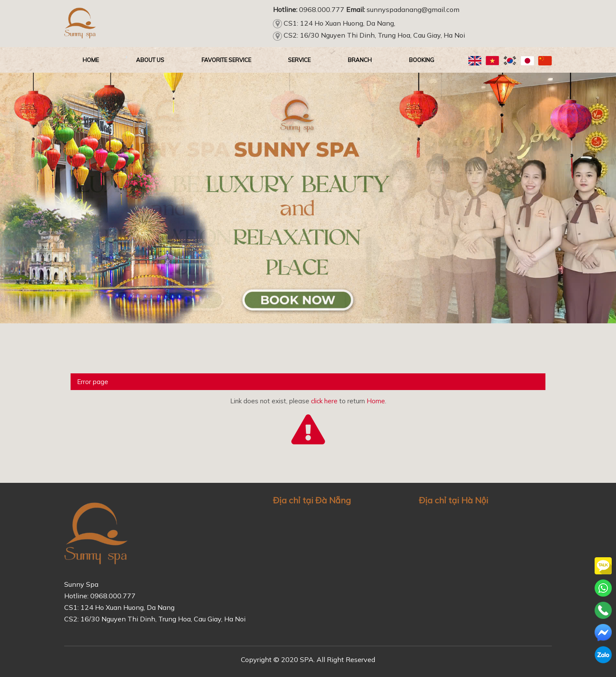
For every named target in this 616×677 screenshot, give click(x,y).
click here (324, 401)
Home (376, 401)
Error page (93, 382)
